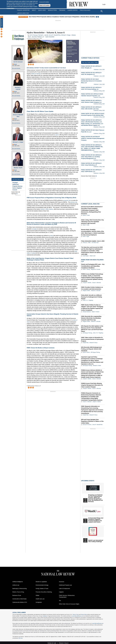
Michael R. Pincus (93, 343)
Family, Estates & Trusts (42, 589)
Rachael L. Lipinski (18, 88)
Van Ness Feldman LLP (38, 37)
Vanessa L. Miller (87, 243)
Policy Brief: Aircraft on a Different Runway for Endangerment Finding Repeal (92, 297)
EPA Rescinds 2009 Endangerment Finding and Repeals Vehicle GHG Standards (91, 349)
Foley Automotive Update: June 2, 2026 (93, 241)
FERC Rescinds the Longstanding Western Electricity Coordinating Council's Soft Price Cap (91, 318)
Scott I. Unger (86, 236)
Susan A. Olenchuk (97, 283)
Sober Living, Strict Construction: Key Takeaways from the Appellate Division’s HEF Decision (92, 222)
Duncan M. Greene (87, 425)
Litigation (61, 592)
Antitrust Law (16, 585)
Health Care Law (40, 599)
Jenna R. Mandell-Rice (18, 116)
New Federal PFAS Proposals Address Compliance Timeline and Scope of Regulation (57, 17)
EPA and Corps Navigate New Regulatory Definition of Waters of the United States (92, 421)
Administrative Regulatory (70, 47)
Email (15, 64)
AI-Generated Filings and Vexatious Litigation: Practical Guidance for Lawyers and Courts (96, 520)
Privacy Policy (84, 615)
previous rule (74, 202)
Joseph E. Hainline (87, 283)
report (52, 236)
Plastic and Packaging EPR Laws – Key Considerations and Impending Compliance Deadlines (93, 266)
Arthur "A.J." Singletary (88, 300)
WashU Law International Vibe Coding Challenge (96, 541)
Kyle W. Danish (86, 352)
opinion (57, 135)
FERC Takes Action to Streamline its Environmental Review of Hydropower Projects (92, 339)
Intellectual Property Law (65, 585)
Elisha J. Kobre (86, 215)
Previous (96, 17)
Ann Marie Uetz (95, 243)
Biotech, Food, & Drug (18, 592)
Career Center (73, 10)
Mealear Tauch (18, 168)
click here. (21, 638)
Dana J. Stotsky (86, 269)
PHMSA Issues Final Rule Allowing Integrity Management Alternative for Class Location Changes (92, 385)
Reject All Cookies (45, 5)
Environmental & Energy (42, 585)
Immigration (39, 602)
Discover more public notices (88, 176)
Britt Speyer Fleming (88, 333)
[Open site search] (102, 11)
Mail (71, 61)
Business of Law (17, 595)
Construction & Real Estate (20, 599)
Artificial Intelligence (18, 582)
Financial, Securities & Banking (44, 592)
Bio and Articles (16, 68)
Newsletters (52, 10)
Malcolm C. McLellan (96, 291)
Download (74, 61)
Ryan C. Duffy (86, 225)
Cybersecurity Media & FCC (20, 602)
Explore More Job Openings (16, 193)
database (45, 616)
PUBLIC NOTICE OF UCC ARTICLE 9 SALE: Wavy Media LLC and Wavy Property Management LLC (91, 157)
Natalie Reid (86, 343)
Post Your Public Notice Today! (90, 62)
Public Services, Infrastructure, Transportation (67, 596)
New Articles (2, 23)
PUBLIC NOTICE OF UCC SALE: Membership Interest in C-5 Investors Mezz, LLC (91, 81)
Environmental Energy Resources (72, 50)
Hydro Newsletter (50, 37)
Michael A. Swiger (18, 142)
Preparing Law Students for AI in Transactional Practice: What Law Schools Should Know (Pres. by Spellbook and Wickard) (95, 498)
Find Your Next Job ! (18, 179)
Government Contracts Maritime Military (72, 54)
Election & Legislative (41, 582)
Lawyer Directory (23, 13)
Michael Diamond (87, 312)
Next (98, 17)
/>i (77, 61)
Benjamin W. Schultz (96, 269)
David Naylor (86, 256)
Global (37, 595)
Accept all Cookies (44, 2)
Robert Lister (93, 256)
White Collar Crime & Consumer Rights (69, 604)
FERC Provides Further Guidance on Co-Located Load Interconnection (92, 288)
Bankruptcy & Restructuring (20, 589)
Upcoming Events (88, 481)
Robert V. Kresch (95, 312)
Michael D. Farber (97, 366)
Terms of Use (76, 615)
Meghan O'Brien (87, 291)
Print (69, 61)
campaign (34, 229)
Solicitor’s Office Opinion (47, 209)
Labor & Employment (65, 589)
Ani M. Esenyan (18, 62)
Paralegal (15, 183)
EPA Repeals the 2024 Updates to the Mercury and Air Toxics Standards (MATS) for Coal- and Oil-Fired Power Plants (92, 329)
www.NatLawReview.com (78, 616)
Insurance (62, 582)
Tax (60, 601)
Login (104, 4)
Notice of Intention (36, 74)
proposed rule (67, 200)
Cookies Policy (11, 8)
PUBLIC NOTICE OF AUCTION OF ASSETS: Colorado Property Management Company (93, 138)
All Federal (69, 56)
